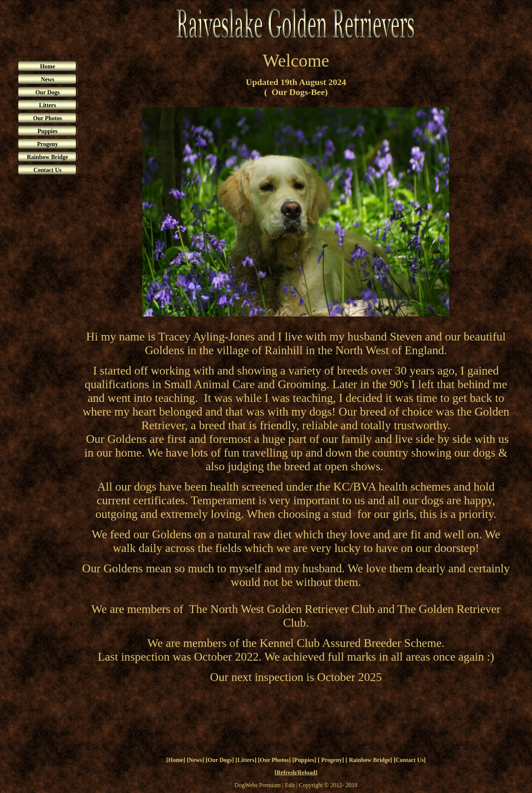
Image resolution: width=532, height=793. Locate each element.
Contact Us (410, 760)
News (195, 760)
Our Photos (274, 760)
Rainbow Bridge (369, 760)
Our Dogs (220, 760)
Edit (290, 785)
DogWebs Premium (258, 785)
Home (176, 760)
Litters (246, 760)
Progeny (331, 760)
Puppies (304, 760)
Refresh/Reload (296, 772)
